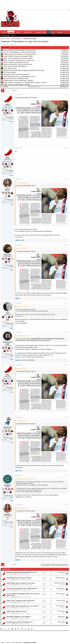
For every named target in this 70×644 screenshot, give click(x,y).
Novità (18, 32)
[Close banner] (69, 10)
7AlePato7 (7, 514)
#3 (67, 179)
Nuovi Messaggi (5, 35)
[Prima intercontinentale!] (10, 113)
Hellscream (7, 255)
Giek (7, 313)
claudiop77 (7, 485)
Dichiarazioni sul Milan (24, 574)
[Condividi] (65, 95)
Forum (11, 32)
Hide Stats (5, 87)
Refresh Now (64, 87)
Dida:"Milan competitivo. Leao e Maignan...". (19, 617)
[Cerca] (66, 32)
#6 (67, 332)
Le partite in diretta (41, 32)
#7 (67, 365)
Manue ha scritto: (21, 307)
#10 (67, 505)
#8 (67, 417)
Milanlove (62, 584)
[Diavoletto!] (3, 110)
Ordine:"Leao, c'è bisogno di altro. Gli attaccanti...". (21, 601)
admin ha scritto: (21, 183)
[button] (21, 32)
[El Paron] (6, 110)
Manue (8, 189)
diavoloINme (62, 590)
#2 (67, 148)
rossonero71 (7, 427)
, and (26, 360)
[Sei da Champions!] (9, 110)
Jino (64, 613)
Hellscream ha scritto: (22, 336)
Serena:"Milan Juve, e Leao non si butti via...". (20, 578)
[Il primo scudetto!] (9, 193)
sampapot (62, 607)
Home (4, 32)
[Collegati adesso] (7, 102)
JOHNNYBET (28, 32)
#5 (67, 303)
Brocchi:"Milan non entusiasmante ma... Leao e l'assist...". (23, 606)
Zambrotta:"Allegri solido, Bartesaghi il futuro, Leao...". (22, 572)
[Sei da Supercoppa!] (5, 113)
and (21, 240)
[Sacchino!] (8, 113)
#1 (67, 94)
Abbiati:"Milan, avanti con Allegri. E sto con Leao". (21, 583)
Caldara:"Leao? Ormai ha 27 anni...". (17, 611)
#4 (67, 245)
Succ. (14, 91)
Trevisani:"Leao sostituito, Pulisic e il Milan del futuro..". (23, 588)
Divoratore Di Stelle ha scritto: (24, 479)
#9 (67, 475)
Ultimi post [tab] (5, 48)
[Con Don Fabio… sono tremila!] (12, 110)
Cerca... (13, 35)
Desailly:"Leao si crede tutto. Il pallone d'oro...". (20, 622)
